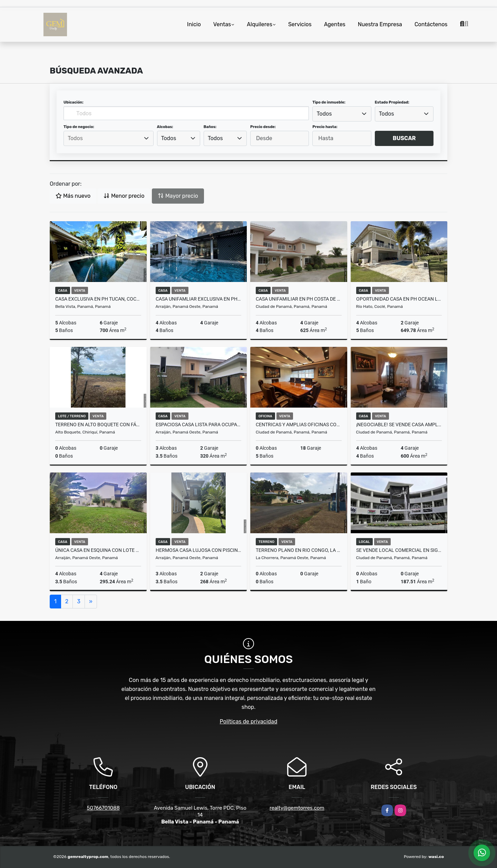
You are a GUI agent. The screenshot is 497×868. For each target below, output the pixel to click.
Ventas (222, 24)
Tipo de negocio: (79, 127)
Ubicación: (74, 102)
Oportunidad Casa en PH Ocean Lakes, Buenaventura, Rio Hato (399, 299)
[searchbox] (108, 138)
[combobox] (342, 114)
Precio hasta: (325, 127)
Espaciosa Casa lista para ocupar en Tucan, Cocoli (199, 425)
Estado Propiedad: (392, 102)
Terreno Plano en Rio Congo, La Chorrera (299, 550)
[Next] (91, 602)
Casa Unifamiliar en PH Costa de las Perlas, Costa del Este (299, 299)
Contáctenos (431, 24)
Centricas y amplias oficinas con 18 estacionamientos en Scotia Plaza (299, 425)
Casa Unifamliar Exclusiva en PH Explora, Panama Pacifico (199, 299)
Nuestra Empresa (380, 24)
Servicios (300, 24)
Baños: (210, 127)
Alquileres (260, 24)
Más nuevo (73, 196)
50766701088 (103, 808)
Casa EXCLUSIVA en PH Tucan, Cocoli (98, 299)
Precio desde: (263, 127)
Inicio (194, 24)
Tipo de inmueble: (329, 102)
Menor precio (124, 196)
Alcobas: (165, 127)
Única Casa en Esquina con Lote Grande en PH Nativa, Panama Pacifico (98, 550)
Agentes (335, 24)
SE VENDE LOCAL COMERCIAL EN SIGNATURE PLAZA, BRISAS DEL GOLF (399, 550)
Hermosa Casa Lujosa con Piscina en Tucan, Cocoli (199, 550)
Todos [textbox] (324, 114)
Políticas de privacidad (249, 721)
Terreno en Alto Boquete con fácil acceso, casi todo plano (98, 425)
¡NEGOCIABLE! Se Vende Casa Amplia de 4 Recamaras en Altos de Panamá (399, 425)
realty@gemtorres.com (297, 808)
